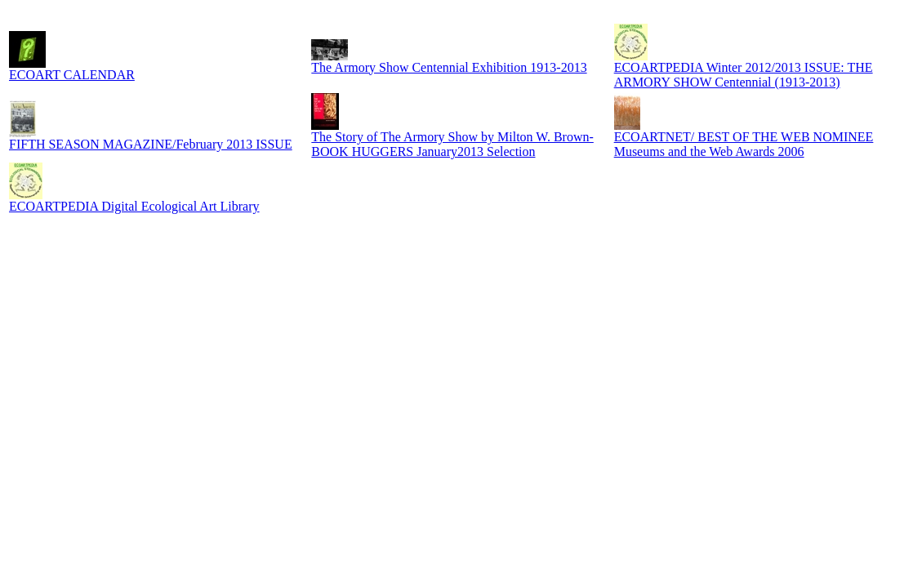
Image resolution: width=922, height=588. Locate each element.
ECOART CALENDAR (72, 75)
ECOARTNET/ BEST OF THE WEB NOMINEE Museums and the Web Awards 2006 (744, 144)
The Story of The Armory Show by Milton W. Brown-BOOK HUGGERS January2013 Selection (452, 144)
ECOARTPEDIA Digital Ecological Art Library (134, 206)
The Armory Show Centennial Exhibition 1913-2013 (449, 67)
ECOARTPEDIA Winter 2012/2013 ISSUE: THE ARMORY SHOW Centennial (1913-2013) (744, 75)
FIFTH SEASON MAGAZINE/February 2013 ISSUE (151, 144)
